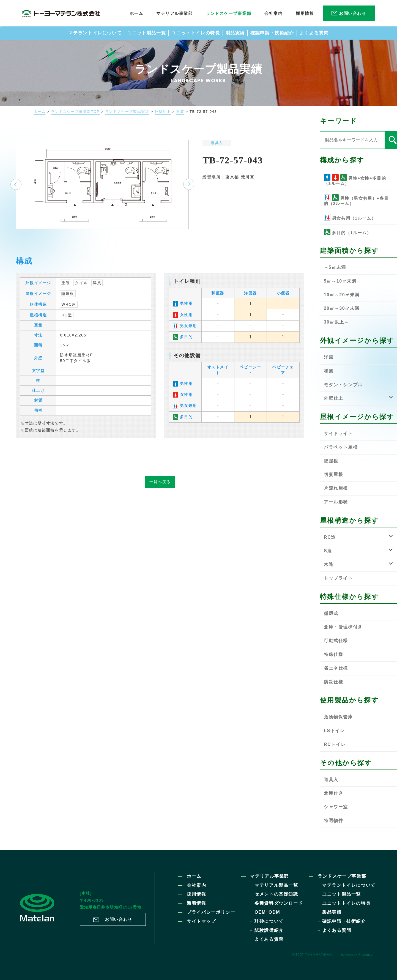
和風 (329, 371)
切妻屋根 (333, 474)
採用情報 (196, 894)
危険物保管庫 (338, 717)
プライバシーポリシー (211, 912)
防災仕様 (333, 682)
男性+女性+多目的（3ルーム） (355, 180)
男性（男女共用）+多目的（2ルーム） (356, 200)
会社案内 (196, 885)
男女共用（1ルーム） (350, 217)
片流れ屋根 (336, 488)
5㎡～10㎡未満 (340, 281)
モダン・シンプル (343, 385)
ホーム (40, 112)
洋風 (97, 291)
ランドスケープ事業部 (342, 876)
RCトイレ (335, 744)
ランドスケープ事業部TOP (75, 112)
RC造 (67, 324)
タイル (81, 291)
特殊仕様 (333, 654)
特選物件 (333, 821)
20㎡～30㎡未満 (342, 308)
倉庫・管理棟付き (343, 627)
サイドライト (338, 433)
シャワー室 (336, 807)
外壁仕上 (163, 112)
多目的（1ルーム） (348, 232)
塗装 (180, 112)
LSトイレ (334, 731)
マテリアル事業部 (269, 876)
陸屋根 (68, 302)
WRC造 (69, 313)
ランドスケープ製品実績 (127, 112)
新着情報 (196, 903)
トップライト (338, 578)
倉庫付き (333, 793)
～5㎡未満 (335, 267)
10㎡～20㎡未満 (342, 295)
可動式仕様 (336, 641)
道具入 (217, 143)
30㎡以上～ (336, 322)
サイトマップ (201, 921)
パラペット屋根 (341, 447)
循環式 (331, 613)
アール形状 (336, 502)
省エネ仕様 (336, 668)
